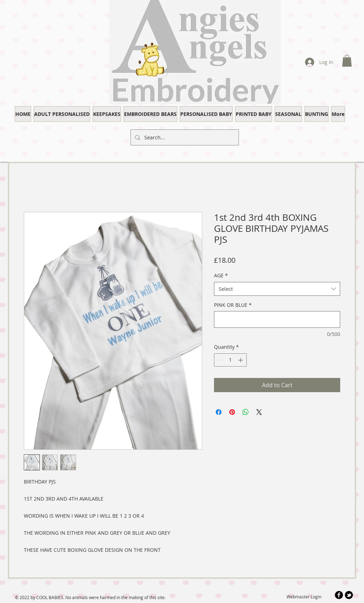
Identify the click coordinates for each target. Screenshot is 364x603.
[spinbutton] (230, 360)
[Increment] (241, 360)
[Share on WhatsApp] (246, 412)
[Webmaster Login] (304, 597)
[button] (347, 61)
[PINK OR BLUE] (277, 319)
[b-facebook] (339, 595)
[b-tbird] (349, 595)
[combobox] (277, 289)
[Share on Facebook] (219, 412)
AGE (221, 275)
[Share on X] (259, 412)
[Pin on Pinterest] (232, 412)
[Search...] (184, 137)
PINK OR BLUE (233, 305)
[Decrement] (220, 360)
